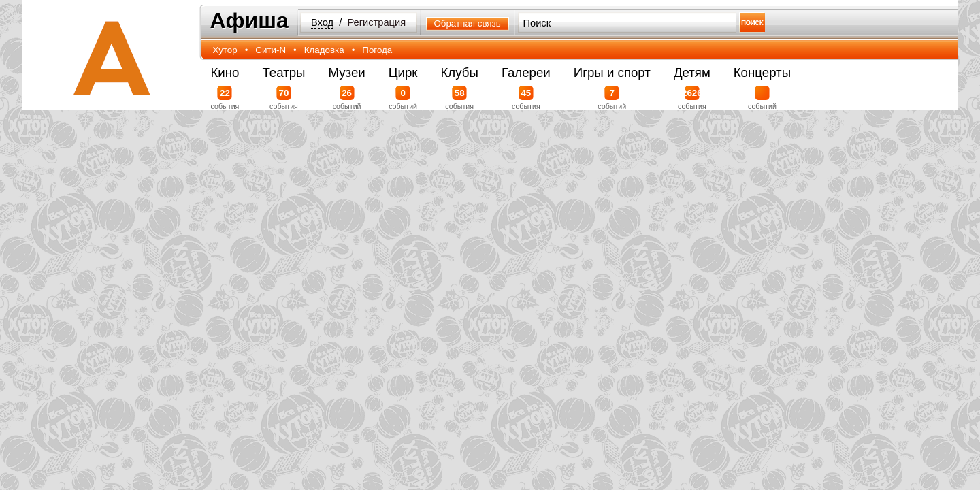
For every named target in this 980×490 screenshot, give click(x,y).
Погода (377, 50)
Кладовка (324, 50)
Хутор (225, 50)
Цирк (403, 72)
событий (347, 98)
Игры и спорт (612, 72)
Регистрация (376, 22)
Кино (225, 72)
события (225, 98)
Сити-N (271, 50)
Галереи (526, 72)
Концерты (762, 72)
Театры (283, 72)
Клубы (460, 72)
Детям (692, 72)
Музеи (347, 72)
